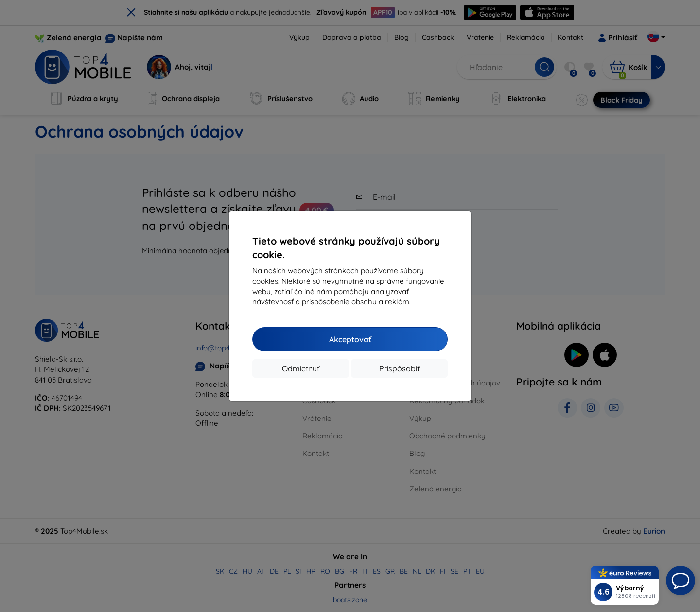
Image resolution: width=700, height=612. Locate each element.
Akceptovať (350, 339)
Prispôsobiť (399, 368)
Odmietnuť (301, 368)
